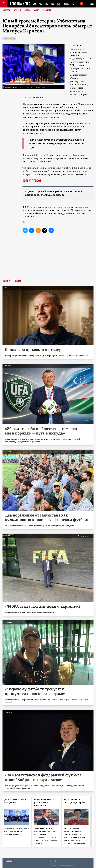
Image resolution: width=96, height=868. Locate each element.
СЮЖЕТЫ (47, 11)
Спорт (20, 39)
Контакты (9, 861)
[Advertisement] (48, 260)
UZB (60, 4)
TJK (47, 4)
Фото (37, 11)
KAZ (34, 4)
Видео (28, 11)
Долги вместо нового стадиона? (16, 801)
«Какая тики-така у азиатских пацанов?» (44, 802)
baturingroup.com (67, 865)
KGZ (41, 4)
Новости (6, 11)
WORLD (67, 4)
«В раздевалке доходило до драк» (74, 801)
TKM (53, 4)
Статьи (18, 11)
